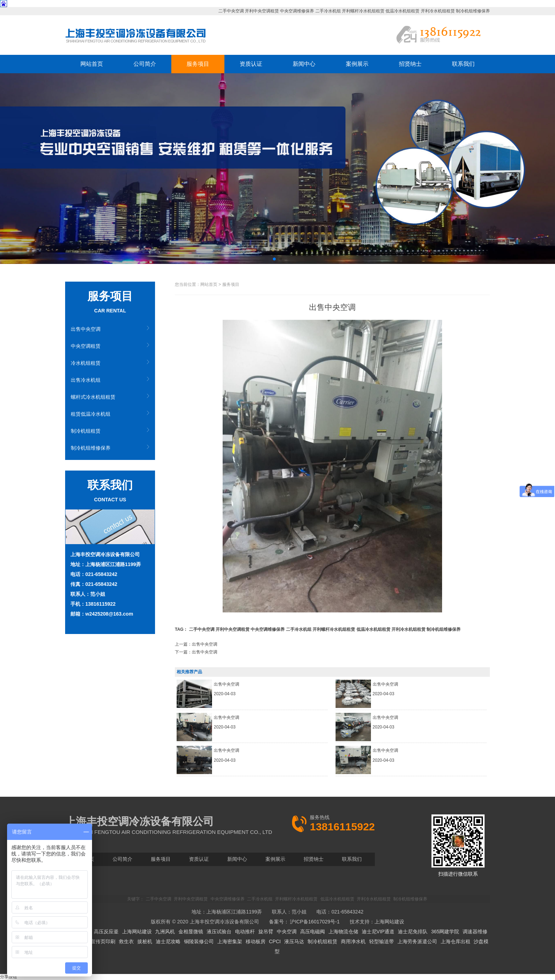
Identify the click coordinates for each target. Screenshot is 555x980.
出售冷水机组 (86, 380)
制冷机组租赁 (86, 431)
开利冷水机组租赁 (438, 11)
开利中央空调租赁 (262, 11)
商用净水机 (353, 941)
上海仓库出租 (456, 941)
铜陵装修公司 (199, 941)
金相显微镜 (191, 932)
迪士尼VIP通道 (378, 932)
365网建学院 (445, 932)
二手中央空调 (231, 11)
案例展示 (357, 64)
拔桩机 (145, 941)
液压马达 (294, 941)
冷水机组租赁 (86, 363)
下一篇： (196, 652)
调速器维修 (475, 932)
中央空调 (287, 932)
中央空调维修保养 (297, 11)
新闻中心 (304, 64)
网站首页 (92, 64)
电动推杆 (245, 932)
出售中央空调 (86, 329)
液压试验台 (219, 932)
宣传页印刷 (103, 941)
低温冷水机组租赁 (402, 11)
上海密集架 (230, 941)
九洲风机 (165, 932)
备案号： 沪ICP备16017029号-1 (304, 922)
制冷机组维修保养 (473, 11)
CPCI (275, 941)
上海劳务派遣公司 (417, 941)
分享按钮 (8, 977)
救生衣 (126, 941)
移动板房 (256, 941)
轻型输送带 (382, 941)
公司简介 (145, 64)
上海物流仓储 (343, 932)
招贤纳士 (410, 64)
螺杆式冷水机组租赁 (93, 397)
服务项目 (198, 64)
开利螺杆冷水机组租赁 (363, 11)
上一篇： (196, 644)
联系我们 (463, 64)
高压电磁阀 (313, 932)
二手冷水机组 (328, 11)
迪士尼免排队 (413, 932)
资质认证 (251, 64)
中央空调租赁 (86, 346)
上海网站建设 (389, 922)
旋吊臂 (266, 932)
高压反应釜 (106, 932)
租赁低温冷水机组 (91, 414)
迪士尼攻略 (168, 941)
